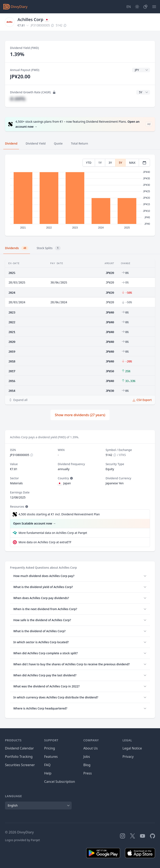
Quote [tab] (58, 143)
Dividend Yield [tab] (36, 143)
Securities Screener (20, 765)
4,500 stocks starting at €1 (59, 514)
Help (48, 773)
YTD (89, 163)
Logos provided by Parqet (22, 840)
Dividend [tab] (11, 143)
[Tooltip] (71, 478)
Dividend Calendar (19, 748)
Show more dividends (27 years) (80, 415)
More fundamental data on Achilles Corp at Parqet (53, 533)
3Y (110, 163)
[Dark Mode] (137, 7)
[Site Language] (129, 7)
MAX (132, 163)
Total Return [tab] (80, 143)
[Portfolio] (145, 7)
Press (87, 773)
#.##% (18, 99)
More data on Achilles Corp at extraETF (45, 542)
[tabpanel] (80, 195)
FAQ (47, 765)
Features (51, 757)
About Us (91, 748)
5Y (120, 163)
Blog (87, 765)
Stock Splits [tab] (49, 248)
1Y (100, 163)
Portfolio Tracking (19, 757)
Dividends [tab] (17, 248)
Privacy (128, 757)
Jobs (87, 757)
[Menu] (154, 7)
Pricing (50, 748)
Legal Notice (132, 748)
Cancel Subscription (60, 782)
